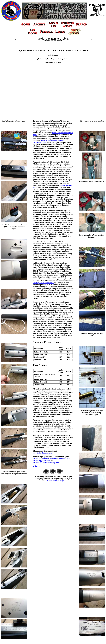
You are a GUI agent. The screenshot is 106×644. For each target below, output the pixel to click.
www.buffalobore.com (41, 459)
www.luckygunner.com (41, 461)
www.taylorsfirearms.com (43, 453)
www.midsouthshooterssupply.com (46, 462)
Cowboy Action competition (43, 283)
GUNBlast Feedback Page (54, 481)
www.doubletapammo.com (60, 459)
